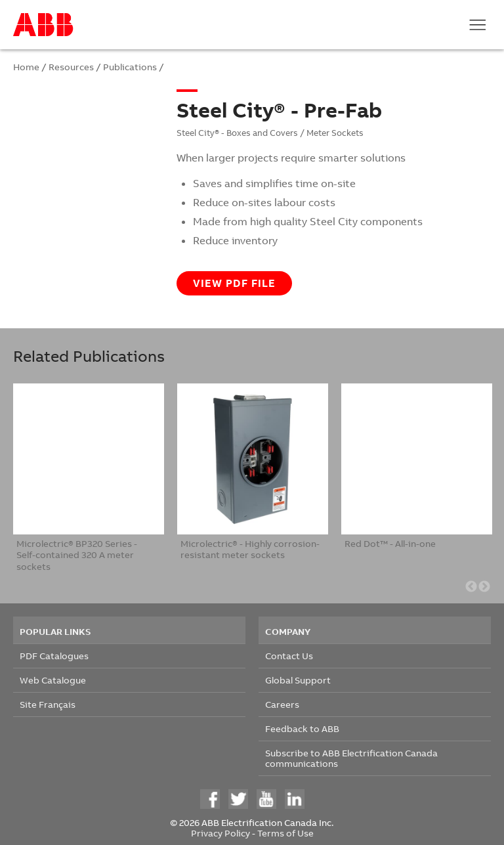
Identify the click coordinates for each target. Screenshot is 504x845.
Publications (130, 67)
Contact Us (289, 656)
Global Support (298, 680)
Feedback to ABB (302, 728)
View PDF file (234, 283)
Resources (71, 67)
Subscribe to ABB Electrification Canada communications (351, 758)
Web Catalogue (53, 680)
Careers (282, 704)
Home (26, 67)
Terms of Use (285, 833)
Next (484, 587)
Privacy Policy (220, 833)
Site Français (48, 704)
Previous (471, 587)
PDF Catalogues (54, 656)
